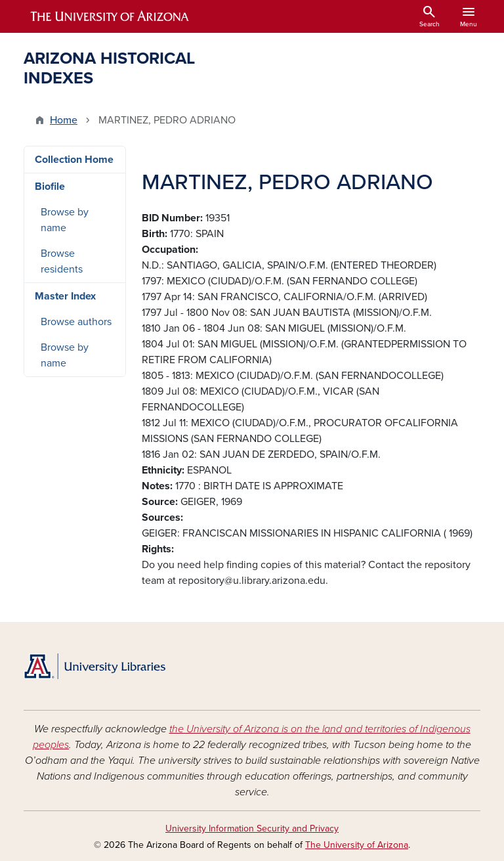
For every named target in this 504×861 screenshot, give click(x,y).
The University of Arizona (357, 845)
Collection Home (74, 160)
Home (64, 120)
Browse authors (76, 322)
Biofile (50, 187)
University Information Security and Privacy (252, 828)
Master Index (65, 296)
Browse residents (62, 261)
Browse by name (65, 220)
